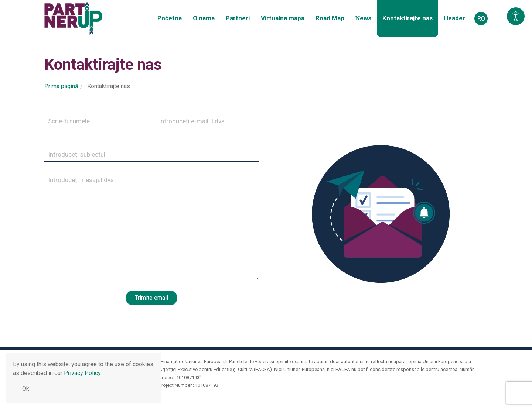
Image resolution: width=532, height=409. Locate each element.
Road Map (330, 18)
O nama (204, 18)
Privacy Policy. (83, 373)
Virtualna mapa (283, 18)
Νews (363, 18)
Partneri (238, 18)
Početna (170, 18)
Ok (26, 389)
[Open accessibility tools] (516, 16)
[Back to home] (73, 18)
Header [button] (454, 18)
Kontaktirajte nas (407, 18)
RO (481, 19)
